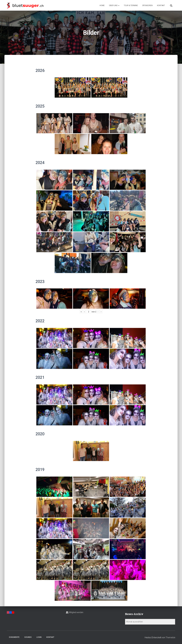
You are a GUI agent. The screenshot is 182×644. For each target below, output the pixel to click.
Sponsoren (147, 5)
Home (102, 5)
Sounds (28, 637)
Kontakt (161, 5)
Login (39, 637)
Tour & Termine (131, 5)
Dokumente (14, 637)
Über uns (114, 5)
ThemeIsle (170, 637)
